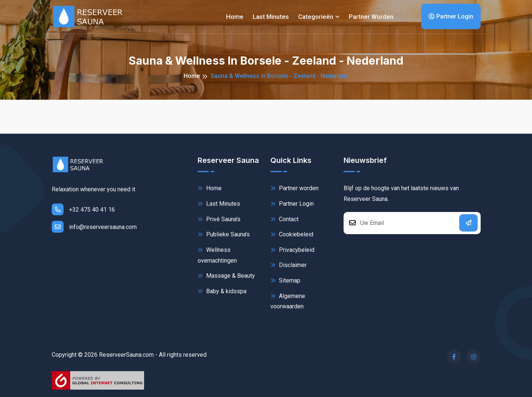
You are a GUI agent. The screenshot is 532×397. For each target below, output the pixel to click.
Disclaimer (289, 265)
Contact (284, 219)
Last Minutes (219, 204)
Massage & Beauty (226, 276)
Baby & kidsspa (222, 291)
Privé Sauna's (219, 219)
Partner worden (371, 17)
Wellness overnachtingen (217, 255)
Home (235, 17)
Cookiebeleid (292, 234)
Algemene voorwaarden (288, 301)
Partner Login (451, 16)
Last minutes (271, 17)
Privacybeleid (292, 250)
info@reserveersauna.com (94, 227)
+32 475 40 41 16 (83, 209)
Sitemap (285, 280)
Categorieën (316, 17)
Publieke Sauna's (224, 234)
